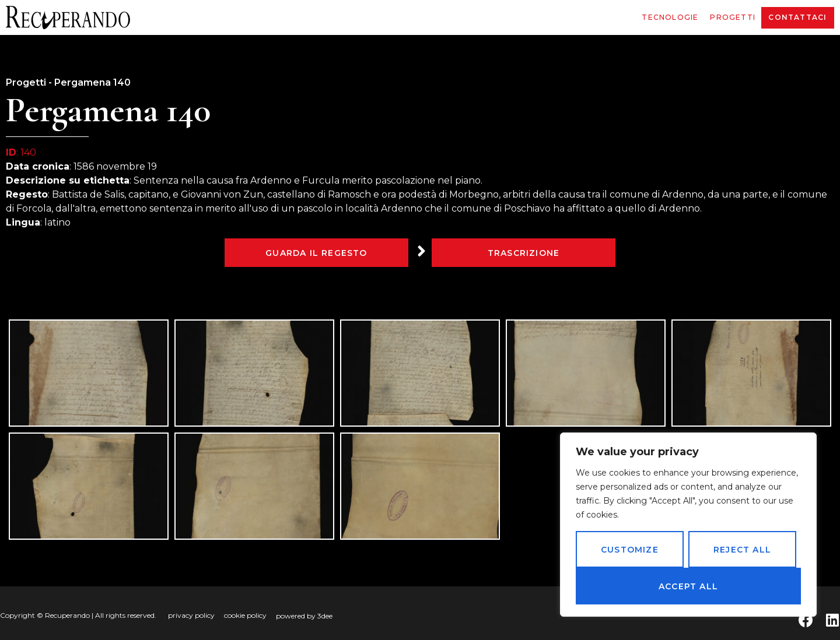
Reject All (742, 550)
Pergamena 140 (92, 82)
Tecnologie (670, 17)
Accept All (688, 586)
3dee (325, 616)
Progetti (733, 17)
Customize (630, 550)
